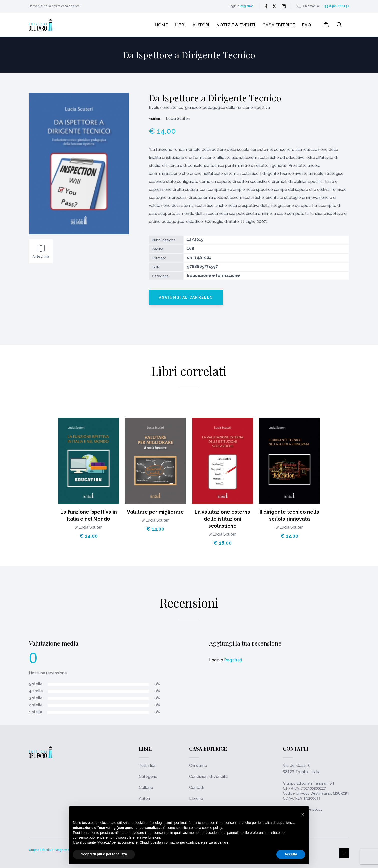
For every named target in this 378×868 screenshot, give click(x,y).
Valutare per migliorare (155, 512)
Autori (201, 25)
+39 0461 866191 (336, 6)
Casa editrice (279, 25)
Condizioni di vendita (208, 777)
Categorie (148, 777)
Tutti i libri (148, 766)
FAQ (307, 25)
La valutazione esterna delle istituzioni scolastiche (222, 519)
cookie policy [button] (212, 828)
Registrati (247, 6)
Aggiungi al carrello (186, 297)
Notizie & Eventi (236, 25)
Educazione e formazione (213, 276)
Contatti (197, 788)
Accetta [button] (291, 854)
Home (161, 25)
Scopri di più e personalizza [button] (104, 854)
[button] (303, 814)
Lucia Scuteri (90, 527)
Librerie (196, 799)
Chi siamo (198, 766)
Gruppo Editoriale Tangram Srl (309, 783)
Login (233, 6)
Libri (180, 25)
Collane (146, 788)
